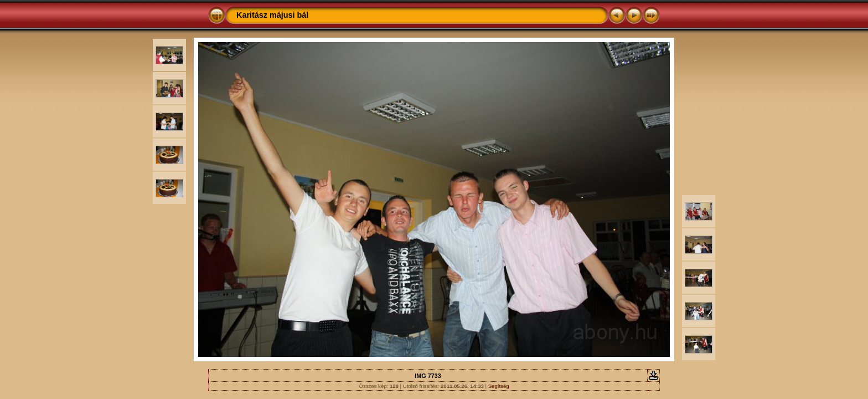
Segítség (499, 386)
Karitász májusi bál (272, 15)
